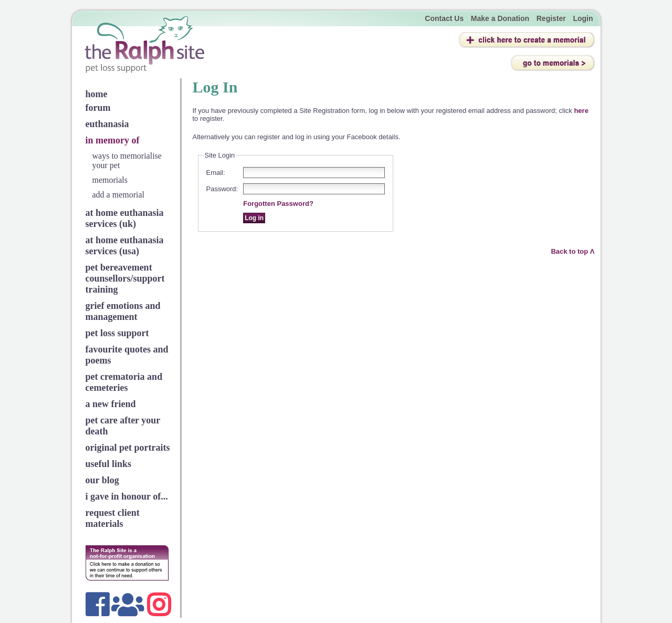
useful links (109, 464)
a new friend (111, 404)
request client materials (113, 518)
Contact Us (444, 18)
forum (98, 108)
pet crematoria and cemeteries (124, 382)
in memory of (113, 140)
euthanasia (107, 124)
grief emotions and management (123, 311)
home (97, 94)
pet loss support (117, 333)
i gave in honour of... (127, 496)
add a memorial (119, 195)
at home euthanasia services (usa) (125, 246)
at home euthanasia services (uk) (125, 218)
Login (583, 18)
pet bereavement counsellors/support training (125, 278)
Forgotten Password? (278, 204)
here (581, 111)
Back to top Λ (573, 251)
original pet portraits (128, 448)
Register (551, 18)
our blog (102, 480)
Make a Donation (500, 18)
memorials (110, 180)
